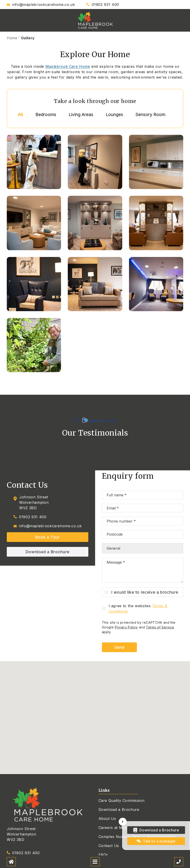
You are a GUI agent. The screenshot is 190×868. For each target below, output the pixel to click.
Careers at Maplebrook (120, 828)
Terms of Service (160, 627)
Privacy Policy (126, 627)
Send (119, 647)
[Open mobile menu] (95, 862)
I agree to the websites (138, 609)
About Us (107, 819)
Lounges (114, 114)
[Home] (11, 862)
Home (12, 38)
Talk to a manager (159, 841)
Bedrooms (46, 114)
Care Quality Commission (122, 800)
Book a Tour (48, 537)
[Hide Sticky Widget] (123, 822)
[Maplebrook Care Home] (95, 20)
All (20, 114)
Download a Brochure (48, 552)
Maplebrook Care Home (68, 66)
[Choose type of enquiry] (143, 548)
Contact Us (109, 846)
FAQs (103, 855)
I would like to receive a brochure (145, 592)
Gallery (28, 38)
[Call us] (179, 862)
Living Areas (81, 114)
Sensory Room (150, 114)
